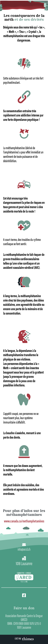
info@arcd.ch (24, 549)
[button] (45, 5)
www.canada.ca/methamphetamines (24, 521)
